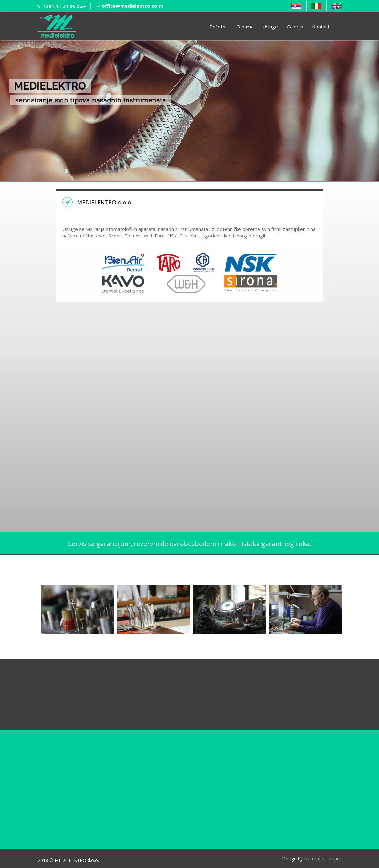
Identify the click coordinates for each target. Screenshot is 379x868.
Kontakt (321, 27)
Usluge (270, 27)
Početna (219, 27)
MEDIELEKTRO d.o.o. (101, 202)
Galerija (295, 27)
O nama (245, 27)
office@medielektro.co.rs (133, 6)
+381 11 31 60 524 (64, 6)
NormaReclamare (323, 858)
